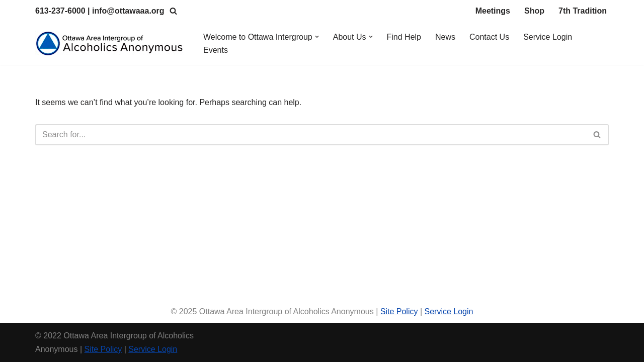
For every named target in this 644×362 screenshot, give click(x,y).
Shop (534, 11)
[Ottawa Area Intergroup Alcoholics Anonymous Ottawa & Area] (111, 43)
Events (216, 50)
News (445, 37)
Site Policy (399, 311)
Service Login (548, 37)
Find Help (404, 37)
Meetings (493, 11)
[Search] (173, 11)
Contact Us (489, 37)
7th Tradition (583, 11)
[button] (317, 37)
